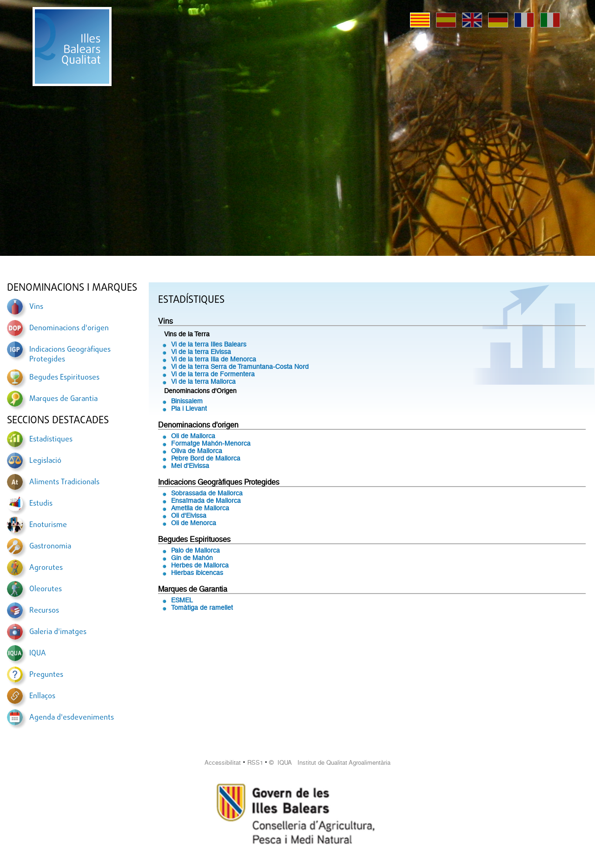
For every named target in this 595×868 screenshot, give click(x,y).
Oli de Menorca (194, 523)
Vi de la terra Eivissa (201, 352)
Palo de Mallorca (195, 550)
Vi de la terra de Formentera (213, 374)
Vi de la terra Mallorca (203, 381)
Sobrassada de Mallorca (207, 493)
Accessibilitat (223, 763)
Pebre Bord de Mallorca (206, 458)
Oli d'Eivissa (189, 515)
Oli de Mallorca (193, 436)
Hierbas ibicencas (197, 573)
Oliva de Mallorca (197, 451)
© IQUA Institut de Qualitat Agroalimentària (330, 763)
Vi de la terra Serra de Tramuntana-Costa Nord (240, 367)
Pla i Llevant (189, 408)
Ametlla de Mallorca (200, 508)
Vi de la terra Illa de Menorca (214, 359)
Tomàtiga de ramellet (202, 608)
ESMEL (182, 600)
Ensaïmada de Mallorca (206, 501)
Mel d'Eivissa (190, 466)
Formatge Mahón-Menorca (211, 443)
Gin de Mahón (192, 558)
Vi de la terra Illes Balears (209, 344)
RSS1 (255, 763)
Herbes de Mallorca (200, 565)
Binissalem (187, 401)
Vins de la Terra (187, 334)
